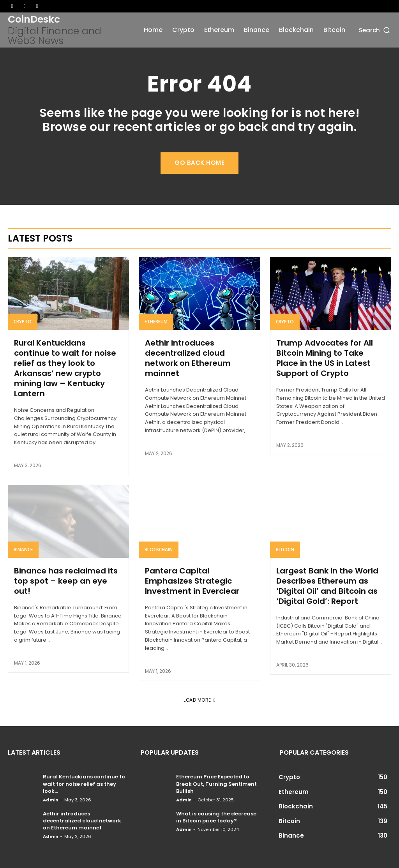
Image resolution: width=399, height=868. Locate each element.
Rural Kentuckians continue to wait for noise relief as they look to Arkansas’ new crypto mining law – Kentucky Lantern (65, 368)
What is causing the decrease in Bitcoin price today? (216, 817)
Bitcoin (285, 550)
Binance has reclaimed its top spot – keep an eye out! (66, 581)
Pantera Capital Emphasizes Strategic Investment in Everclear (192, 581)
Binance (23, 550)
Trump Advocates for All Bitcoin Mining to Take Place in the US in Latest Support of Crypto (325, 358)
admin (51, 800)
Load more (199, 700)
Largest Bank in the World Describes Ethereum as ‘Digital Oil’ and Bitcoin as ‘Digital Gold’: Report (327, 586)
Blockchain (159, 550)
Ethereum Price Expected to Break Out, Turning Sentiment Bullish (216, 784)
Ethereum (156, 322)
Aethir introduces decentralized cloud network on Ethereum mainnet (188, 358)
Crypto (23, 322)
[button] (375, 30)
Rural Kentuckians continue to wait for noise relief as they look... (84, 784)
